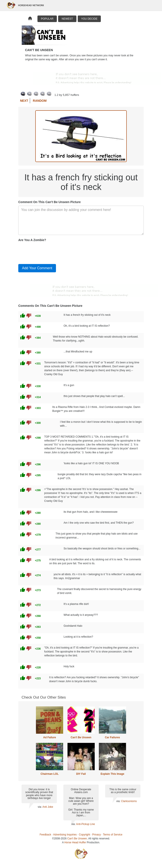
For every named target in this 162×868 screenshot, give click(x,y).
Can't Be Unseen (81, 737)
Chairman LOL (50, 774)
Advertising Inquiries (65, 835)
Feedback (45, 835)
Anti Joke (48, 807)
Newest (67, 19)
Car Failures (112, 737)
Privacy (97, 835)
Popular (47, 19)
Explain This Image (112, 774)
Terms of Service (113, 835)
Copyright (84, 835)
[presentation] (51, 252)
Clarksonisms (129, 801)
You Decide (89, 19)
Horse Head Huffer (75, 842)
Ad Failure (50, 737)
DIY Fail (81, 774)
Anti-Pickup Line (85, 824)
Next (24, 101)
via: (40, 807)
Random (40, 101)
